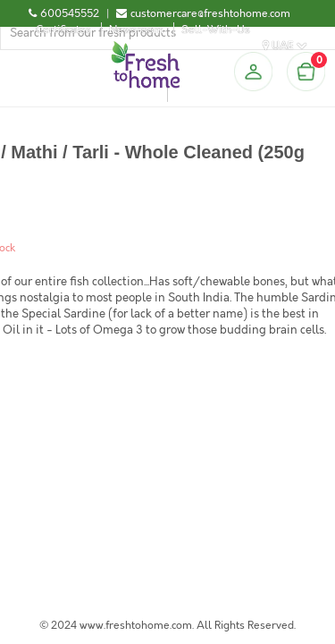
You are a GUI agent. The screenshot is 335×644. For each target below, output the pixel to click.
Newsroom (136, 30)
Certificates (63, 30)
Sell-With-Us (216, 30)
